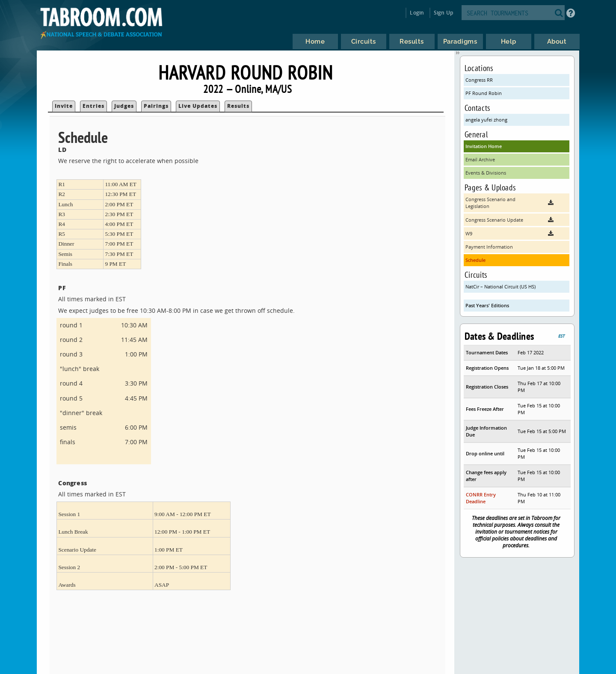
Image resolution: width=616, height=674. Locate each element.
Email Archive (480, 159)
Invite (64, 106)
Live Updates (198, 106)
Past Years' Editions (487, 305)
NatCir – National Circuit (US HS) (500, 287)
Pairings (156, 106)
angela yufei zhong (486, 120)
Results (238, 106)
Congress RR (479, 80)
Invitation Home (484, 146)
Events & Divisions (486, 173)
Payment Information (489, 247)
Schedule (475, 260)
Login (417, 13)
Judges (124, 106)
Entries (93, 106)
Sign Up (443, 13)
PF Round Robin (484, 93)
